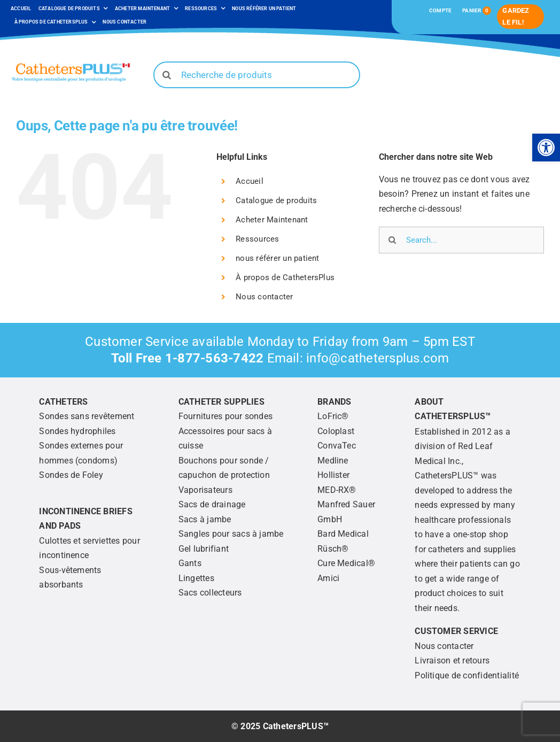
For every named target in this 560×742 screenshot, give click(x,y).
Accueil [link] (250, 181)
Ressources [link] (257, 239)
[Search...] (461, 240)
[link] (546, 148)
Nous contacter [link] (264, 297)
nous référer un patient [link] (278, 258)
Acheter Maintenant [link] (272, 220)
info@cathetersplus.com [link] (378, 358)
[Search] (167, 75)
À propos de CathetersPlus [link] (285, 277)
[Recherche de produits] (257, 75)
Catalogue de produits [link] (276, 200)
